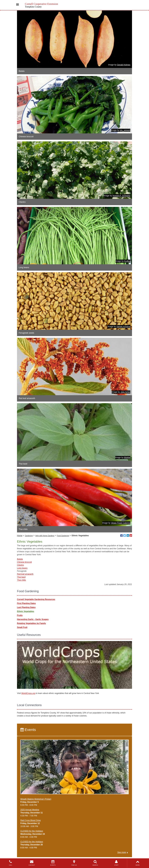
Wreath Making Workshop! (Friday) (36, 799)
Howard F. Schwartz (121, 196)
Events (28, 730)
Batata (20, 559)
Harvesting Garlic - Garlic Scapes (33, 619)
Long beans (22, 568)
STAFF (116, 863)
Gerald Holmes (124, 65)
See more (122, 852)
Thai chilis (21, 580)
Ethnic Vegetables (26, 611)
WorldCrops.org (28, 693)
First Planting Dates (26, 603)
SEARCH (95, 863)
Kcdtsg (127, 261)
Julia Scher (125, 392)
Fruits (20, 615)
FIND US (74, 863)
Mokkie (127, 457)
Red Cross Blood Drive (30, 820)
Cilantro (20, 565)
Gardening (29, 536)
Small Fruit (22, 627)
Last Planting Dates (26, 607)
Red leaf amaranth (25, 574)
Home (20, 536)
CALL (11, 863)
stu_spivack (125, 130)
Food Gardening (63, 536)
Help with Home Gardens (45, 536)
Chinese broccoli (24, 562)
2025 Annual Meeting (30, 810)
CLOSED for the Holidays (32, 831)
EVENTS (53, 863)
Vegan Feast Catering (121, 523)
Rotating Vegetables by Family (31, 623)
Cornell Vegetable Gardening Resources (36, 599)
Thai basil (21, 577)
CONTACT (32, 863)
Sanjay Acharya (123, 327)
